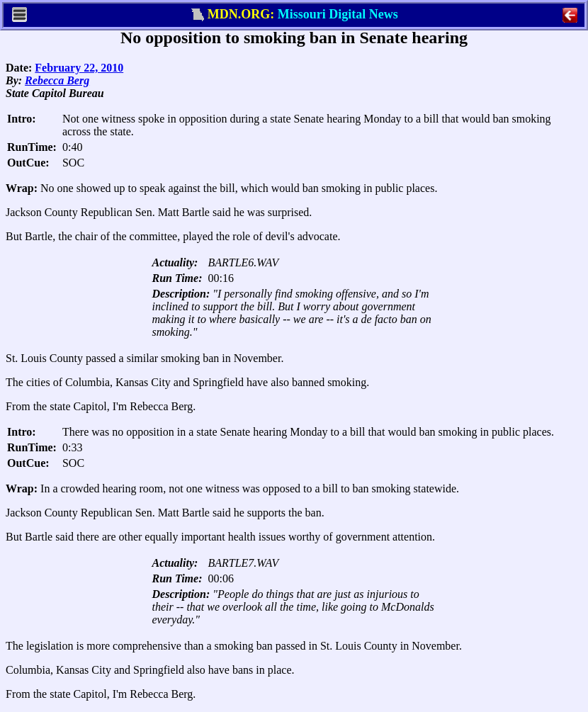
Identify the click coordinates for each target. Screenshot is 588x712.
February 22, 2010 (79, 68)
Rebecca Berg (57, 80)
